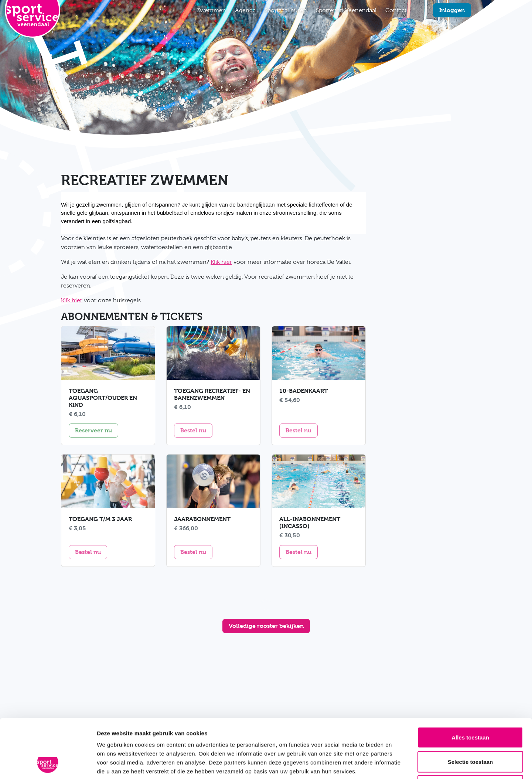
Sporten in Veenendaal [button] (346, 10)
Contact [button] (396, 10)
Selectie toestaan (470, 706)
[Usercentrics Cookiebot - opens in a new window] (48, 765)
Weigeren (470, 730)
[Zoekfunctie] (415, 10)
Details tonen (399, 764)
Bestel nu (196, 430)
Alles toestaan (470, 682)
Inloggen (452, 10)
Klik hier (221, 262)
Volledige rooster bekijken (266, 626)
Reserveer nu (97, 430)
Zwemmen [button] (211, 10)
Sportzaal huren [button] (286, 10)
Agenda (245, 10)
